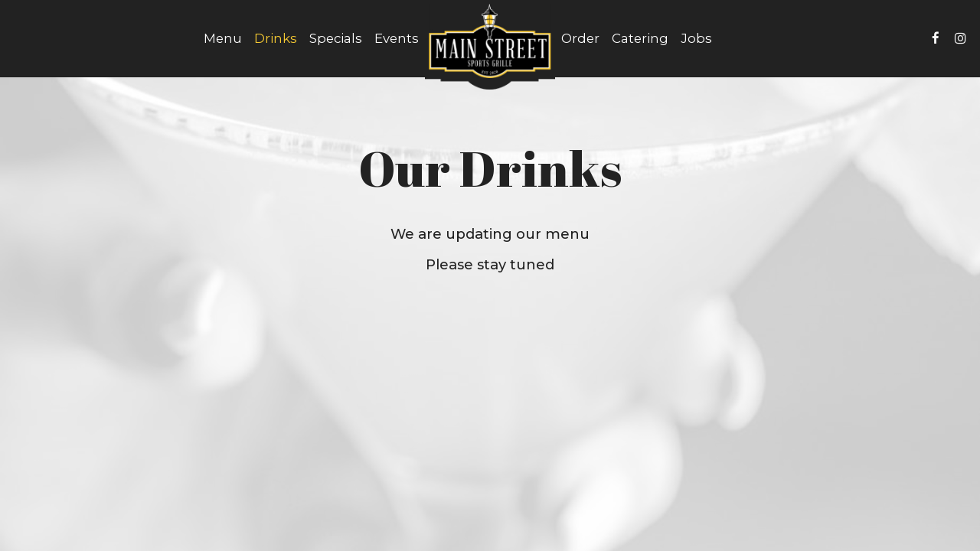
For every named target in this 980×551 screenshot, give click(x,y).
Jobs (696, 38)
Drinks (276, 38)
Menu (223, 38)
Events (397, 38)
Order (580, 38)
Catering (640, 38)
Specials (336, 38)
